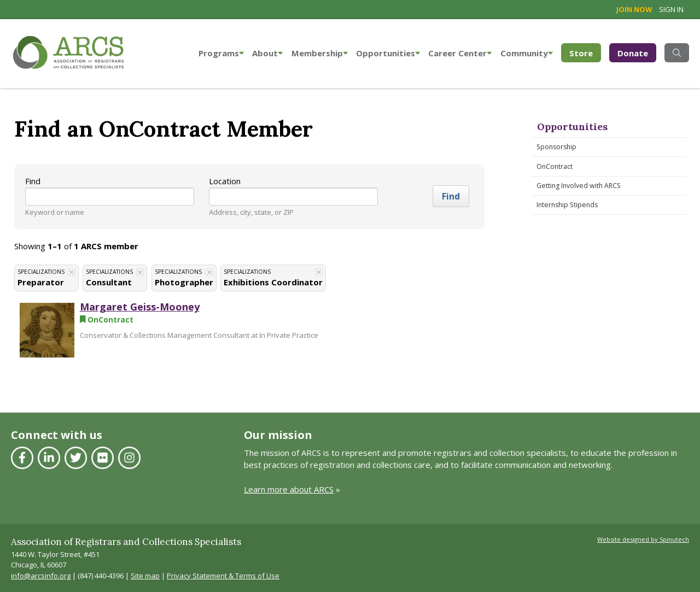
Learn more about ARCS (289, 489)
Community (527, 53)
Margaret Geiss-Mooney (140, 307)
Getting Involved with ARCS (579, 186)
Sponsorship (556, 147)
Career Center (460, 53)
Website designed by (643, 539)
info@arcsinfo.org (41, 576)
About (267, 53)
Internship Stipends (567, 205)
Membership (320, 53)
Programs (221, 53)
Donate (633, 53)
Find (33, 181)
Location (225, 181)
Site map (145, 576)
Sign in (671, 9)
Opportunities (388, 53)
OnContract (555, 166)
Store (585, 52)
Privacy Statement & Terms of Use (223, 576)
